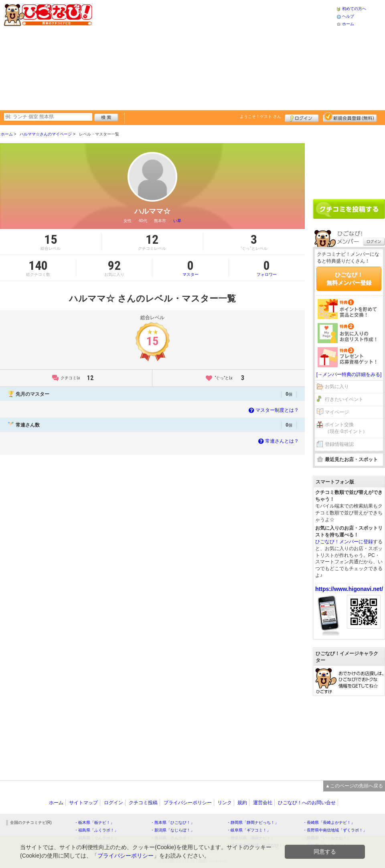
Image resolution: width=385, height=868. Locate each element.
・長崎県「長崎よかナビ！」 (329, 822)
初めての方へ (354, 9)
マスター (190, 268)
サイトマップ (83, 803)
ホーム (348, 24)
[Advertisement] (185, 54)
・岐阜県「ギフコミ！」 (249, 830)
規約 (242, 803)
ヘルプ (348, 16)
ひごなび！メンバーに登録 (344, 542)
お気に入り (337, 386)
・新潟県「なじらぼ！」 (172, 830)
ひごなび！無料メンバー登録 (349, 279)
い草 (177, 221)
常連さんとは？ (278, 441)
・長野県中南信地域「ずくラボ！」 (335, 830)
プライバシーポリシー (188, 803)
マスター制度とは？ (273, 410)
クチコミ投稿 (143, 803)
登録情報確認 (339, 444)
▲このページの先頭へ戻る (354, 786)
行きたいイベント (344, 399)
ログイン (302, 117)
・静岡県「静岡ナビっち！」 (253, 822)
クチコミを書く (349, 209)
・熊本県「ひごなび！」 (172, 822)
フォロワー (267, 268)
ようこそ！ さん (260, 116)
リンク (225, 803)
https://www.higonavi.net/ (349, 589)
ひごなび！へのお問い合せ (307, 803)
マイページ (337, 412)
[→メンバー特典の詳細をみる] (349, 374)
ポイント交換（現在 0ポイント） (346, 428)
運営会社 (263, 803)
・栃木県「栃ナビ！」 (94, 822)
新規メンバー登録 (350, 117)
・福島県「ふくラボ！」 (96, 830)
